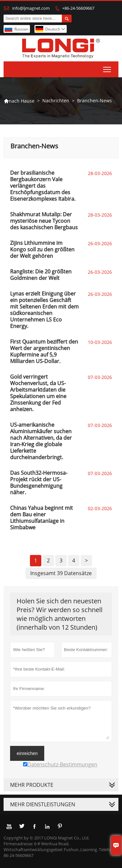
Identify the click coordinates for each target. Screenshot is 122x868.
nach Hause (19, 101)
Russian (21, 29)
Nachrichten (56, 101)
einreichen (27, 753)
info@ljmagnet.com (31, 8)
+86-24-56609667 (78, 8)
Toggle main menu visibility (108, 68)
